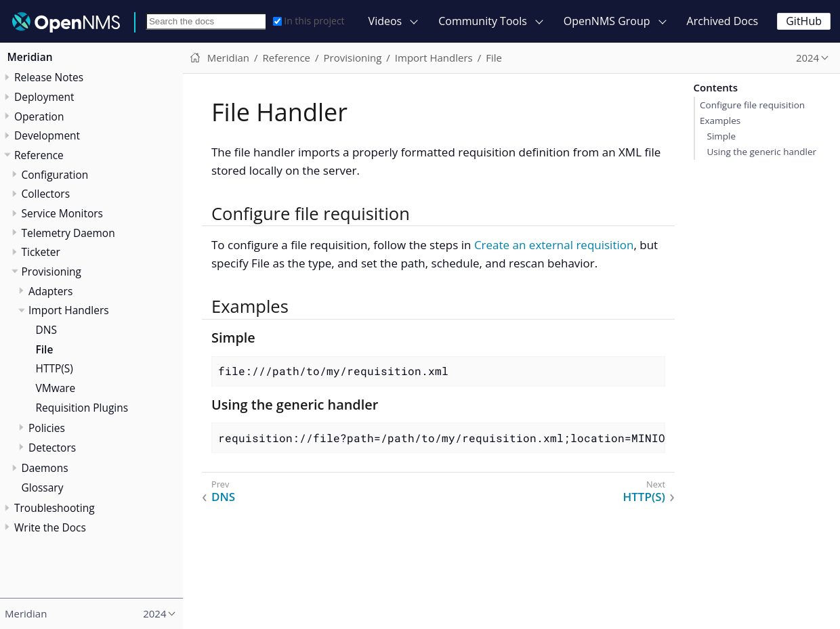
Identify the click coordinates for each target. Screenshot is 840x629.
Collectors (46, 194)
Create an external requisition (554, 245)
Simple (722, 136)
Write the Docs (50, 527)
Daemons (45, 468)
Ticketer (41, 252)
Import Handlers (69, 310)
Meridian (30, 57)
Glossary (43, 487)
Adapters (50, 291)
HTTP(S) (55, 368)
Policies (47, 428)
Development (47, 135)
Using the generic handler (762, 152)
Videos (385, 21)
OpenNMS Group (607, 21)
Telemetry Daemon (68, 233)
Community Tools (483, 21)
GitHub (804, 21)
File (45, 349)
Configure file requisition (752, 105)
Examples (720, 121)
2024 (807, 58)
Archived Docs (723, 21)
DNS (46, 330)
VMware (56, 388)
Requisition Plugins (82, 408)
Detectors (52, 448)
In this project (309, 21)
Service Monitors (62, 213)
